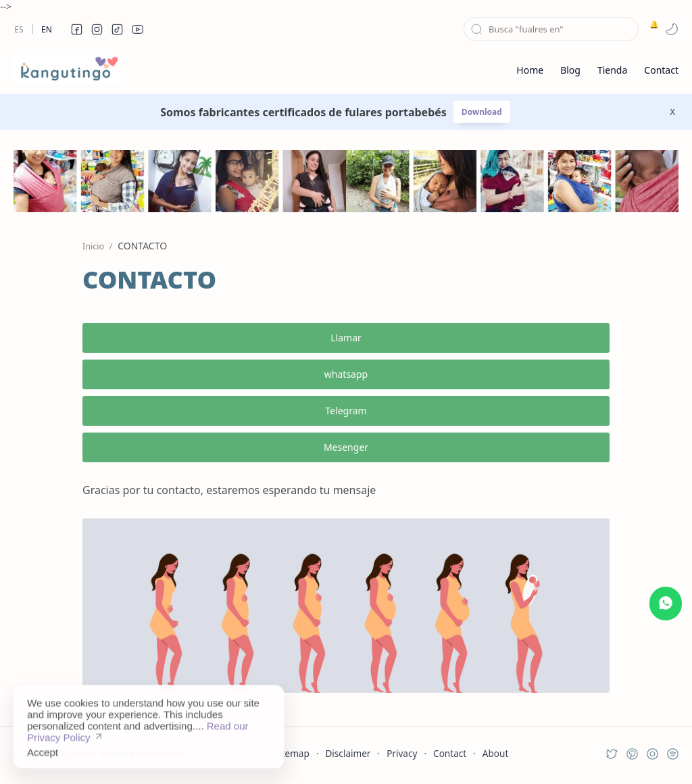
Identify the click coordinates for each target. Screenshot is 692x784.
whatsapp (346, 374)
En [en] (47, 29)
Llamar (346, 338)
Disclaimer (348, 753)
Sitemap (292, 753)
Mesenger (346, 447)
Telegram (346, 411)
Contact (450, 753)
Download (482, 112)
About (496, 753)
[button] (76, 29)
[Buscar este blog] (551, 29)
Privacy (402, 753)
